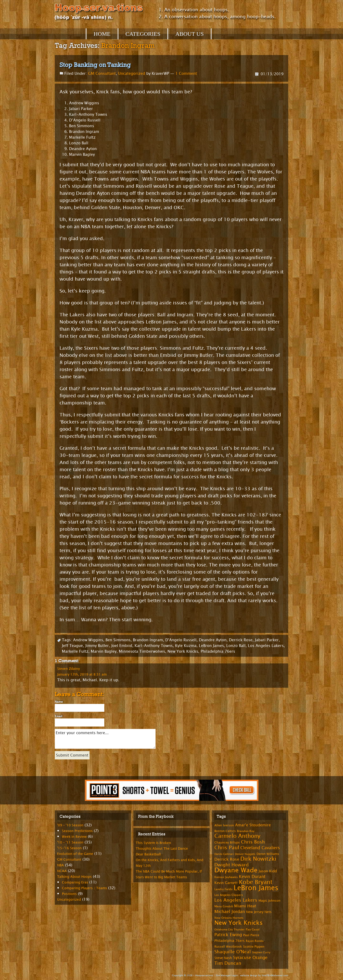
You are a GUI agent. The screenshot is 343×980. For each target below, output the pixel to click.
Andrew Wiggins (88, 640)
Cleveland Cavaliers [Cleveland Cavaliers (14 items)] (260, 848)
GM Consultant (102, 73)
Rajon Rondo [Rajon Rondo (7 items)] (255, 941)
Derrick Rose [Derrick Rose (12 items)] (227, 859)
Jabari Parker (267, 640)
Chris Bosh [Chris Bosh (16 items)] (253, 842)
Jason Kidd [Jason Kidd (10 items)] (268, 871)
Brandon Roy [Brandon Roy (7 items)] (246, 831)
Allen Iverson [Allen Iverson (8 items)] (224, 825)
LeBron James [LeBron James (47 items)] (256, 888)
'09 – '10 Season (70, 825)
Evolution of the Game (75, 854)
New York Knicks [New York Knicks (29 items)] (239, 923)
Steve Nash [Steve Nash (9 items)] (223, 958)
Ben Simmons (118, 640)
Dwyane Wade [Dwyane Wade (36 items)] (236, 870)
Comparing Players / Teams (84, 888)
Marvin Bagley (104, 651)
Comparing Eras (75, 882)
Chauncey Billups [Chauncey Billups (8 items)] (227, 843)
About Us (189, 34)
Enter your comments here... (105, 739)
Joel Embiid (122, 646)
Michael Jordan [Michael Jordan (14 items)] (230, 912)
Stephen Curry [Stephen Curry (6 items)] (261, 952)
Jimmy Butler (97, 646)
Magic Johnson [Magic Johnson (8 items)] (269, 901)
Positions (69, 894)
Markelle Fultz (75, 651)
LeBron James (211, 646)
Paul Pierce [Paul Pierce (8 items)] (251, 935)
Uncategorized (132, 73)
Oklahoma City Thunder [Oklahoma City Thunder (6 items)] (230, 930)
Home (102, 34)
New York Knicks (183, 651)
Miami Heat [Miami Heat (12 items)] (245, 906)
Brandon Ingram (148, 640)
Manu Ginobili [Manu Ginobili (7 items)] (224, 906)
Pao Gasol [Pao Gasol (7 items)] (253, 929)
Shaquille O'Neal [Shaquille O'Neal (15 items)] (233, 952)
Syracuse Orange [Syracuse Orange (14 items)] (250, 958)
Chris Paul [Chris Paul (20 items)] (227, 848)
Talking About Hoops (74, 877)
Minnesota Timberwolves (142, 651)
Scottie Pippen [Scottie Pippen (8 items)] (254, 947)
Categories (143, 34)
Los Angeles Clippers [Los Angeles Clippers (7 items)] (229, 895)
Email (58, 716)
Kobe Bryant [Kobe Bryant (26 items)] (256, 882)
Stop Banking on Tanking (95, 65)
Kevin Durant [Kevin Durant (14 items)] (252, 877)
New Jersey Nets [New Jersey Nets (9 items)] (259, 912)
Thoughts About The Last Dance (162, 849)
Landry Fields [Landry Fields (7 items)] (223, 889)
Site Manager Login (227, 975)
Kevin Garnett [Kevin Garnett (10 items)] (226, 883)
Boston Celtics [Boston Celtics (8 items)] (225, 831)
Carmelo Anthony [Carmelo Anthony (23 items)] (237, 836)
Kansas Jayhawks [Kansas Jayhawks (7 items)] (226, 877)
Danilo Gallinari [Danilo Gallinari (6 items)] (224, 854)
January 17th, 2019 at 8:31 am (82, 674)
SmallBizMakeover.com (275, 975)
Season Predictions (77, 831)
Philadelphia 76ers (218, 651)
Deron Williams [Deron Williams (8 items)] (268, 854)
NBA (61, 865)
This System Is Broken (153, 843)
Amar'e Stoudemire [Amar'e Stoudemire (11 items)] (253, 825)
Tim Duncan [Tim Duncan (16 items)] (228, 963)
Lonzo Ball (236, 646)
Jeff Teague (72, 646)
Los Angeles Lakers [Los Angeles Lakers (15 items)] (236, 900)
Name (59, 702)
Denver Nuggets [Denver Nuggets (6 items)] (245, 854)
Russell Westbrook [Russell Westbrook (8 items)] (228, 947)
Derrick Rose (241, 640)
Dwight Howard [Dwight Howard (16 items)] (232, 865)
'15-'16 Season (69, 848)
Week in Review (74, 837)
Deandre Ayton (213, 640)
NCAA (62, 871)
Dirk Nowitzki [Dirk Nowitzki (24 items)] (258, 859)
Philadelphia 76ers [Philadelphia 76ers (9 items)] (230, 941)
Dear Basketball (148, 854)
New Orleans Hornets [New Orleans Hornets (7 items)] (229, 918)
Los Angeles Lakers (266, 646)
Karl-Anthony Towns (154, 646)
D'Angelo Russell (181, 640)
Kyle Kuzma (186, 646)
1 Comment (186, 73)
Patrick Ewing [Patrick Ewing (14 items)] (228, 935)
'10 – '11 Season (70, 842)
